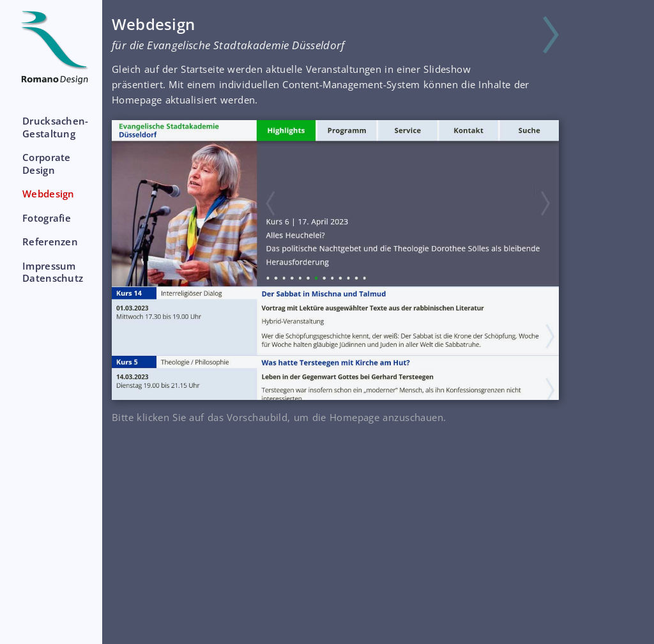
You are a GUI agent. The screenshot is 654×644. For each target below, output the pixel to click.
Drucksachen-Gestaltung (56, 127)
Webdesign (49, 194)
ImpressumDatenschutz (53, 272)
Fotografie (47, 218)
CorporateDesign (47, 164)
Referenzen (50, 241)
